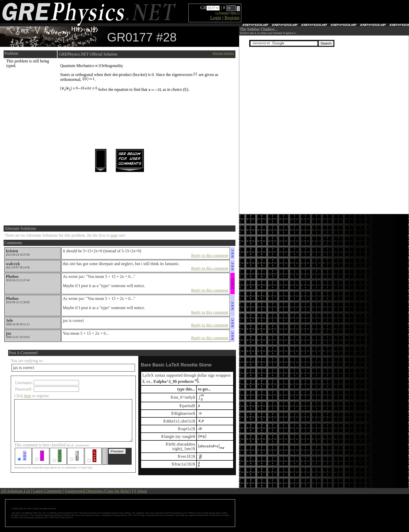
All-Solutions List (15, 491)
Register (232, 18)
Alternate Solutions (223, 53)
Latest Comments (47, 491)
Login (216, 18)
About (142, 491)
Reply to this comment (210, 256)
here (28, 396)
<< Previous (222, 13)
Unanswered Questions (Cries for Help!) (98, 491)
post (114, 235)
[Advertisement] (302, 12)
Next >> (235, 13)
